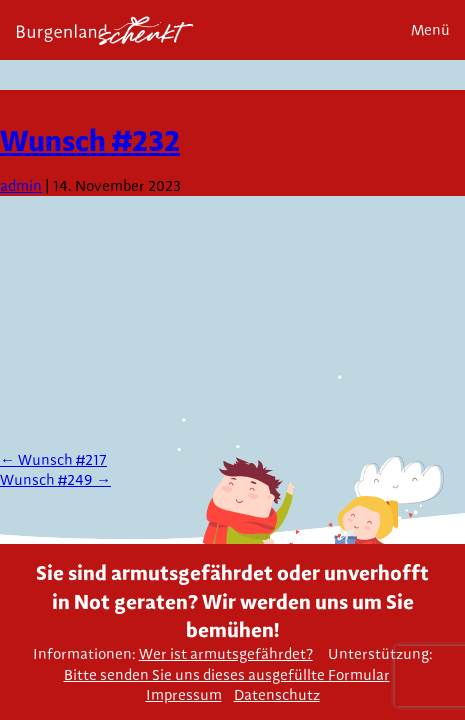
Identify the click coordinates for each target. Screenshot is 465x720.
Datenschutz (277, 695)
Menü (430, 30)
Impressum (184, 695)
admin (21, 186)
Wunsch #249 (55, 480)
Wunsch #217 (53, 460)
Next (442, 121)
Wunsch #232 (90, 140)
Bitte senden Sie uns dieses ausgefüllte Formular (227, 675)
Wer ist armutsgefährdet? (226, 654)
